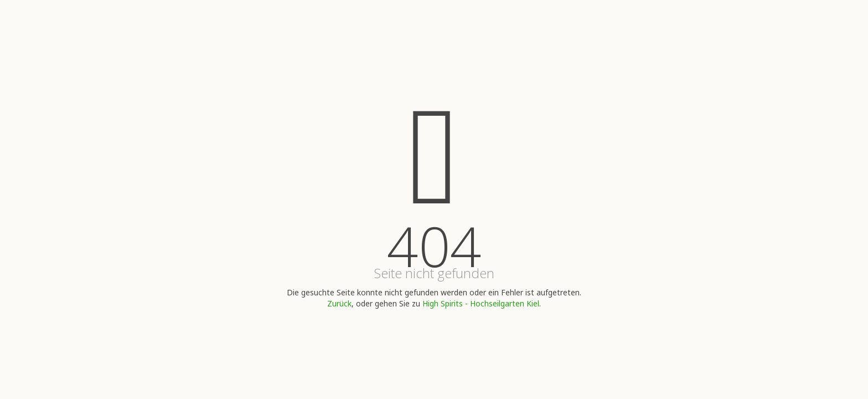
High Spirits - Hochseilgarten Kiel (481, 303)
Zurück (339, 303)
